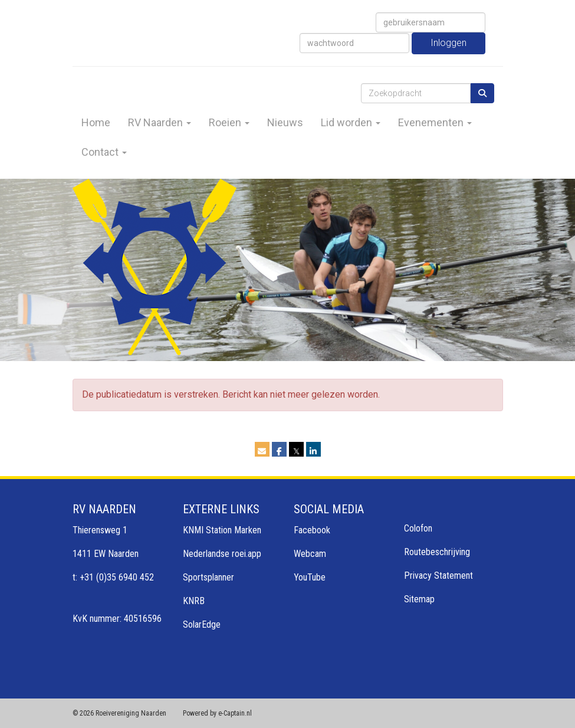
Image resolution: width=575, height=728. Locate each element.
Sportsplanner (208, 577)
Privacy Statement (438, 575)
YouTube (310, 577)
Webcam (310, 554)
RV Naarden (160, 122)
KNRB (194, 601)
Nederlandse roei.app (222, 554)
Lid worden (351, 122)
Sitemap (419, 599)
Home (96, 122)
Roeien (229, 122)
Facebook (312, 530)
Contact (104, 152)
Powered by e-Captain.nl (217, 713)
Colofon (418, 528)
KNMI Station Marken (222, 530)
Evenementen (435, 122)
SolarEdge (202, 624)
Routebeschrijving (437, 552)
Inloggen (448, 43)
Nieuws (285, 122)
